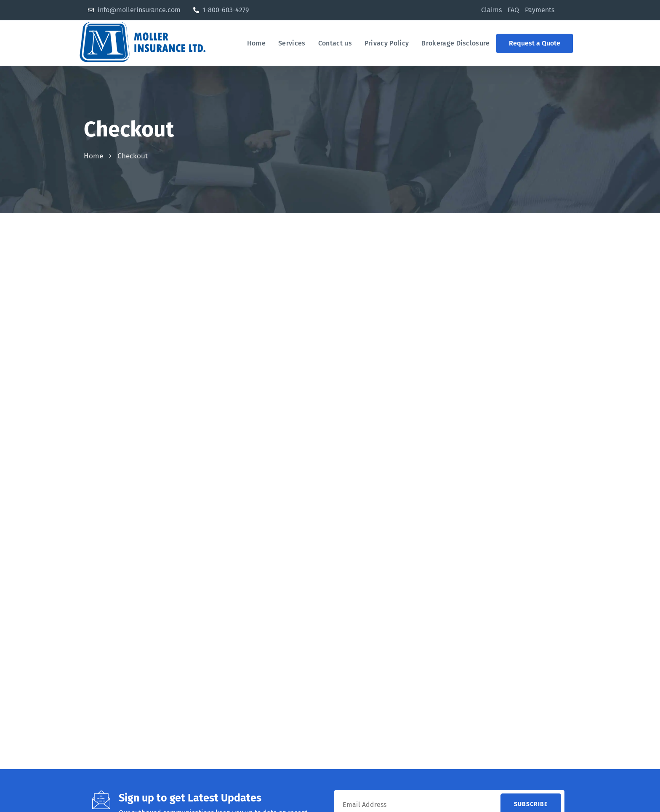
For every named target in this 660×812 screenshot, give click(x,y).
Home (93, 156)
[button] (535, 43)
